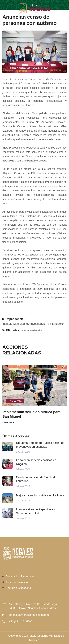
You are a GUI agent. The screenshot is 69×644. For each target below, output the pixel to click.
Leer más (8, 422)
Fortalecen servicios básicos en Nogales (36, 462)
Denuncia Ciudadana (18, 588)
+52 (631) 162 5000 (21, 621)
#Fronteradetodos (32, 330)
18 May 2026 (15, 401)
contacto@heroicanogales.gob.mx (29, 615)
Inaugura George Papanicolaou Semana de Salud (36, 511)
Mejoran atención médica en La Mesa (40, 495)
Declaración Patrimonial (20, 576)
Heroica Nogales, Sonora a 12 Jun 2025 (29, 68)
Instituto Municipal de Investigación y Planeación (33, 324)
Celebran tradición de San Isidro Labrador (37, 479)
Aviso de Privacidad (17, 582)
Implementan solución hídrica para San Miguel (32, 414)
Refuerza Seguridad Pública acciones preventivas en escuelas (40, 445)
